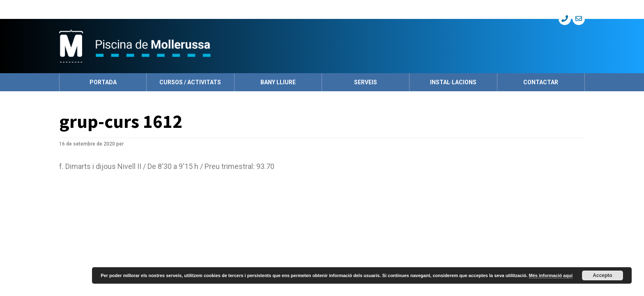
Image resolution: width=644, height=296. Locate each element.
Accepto (602, 275)
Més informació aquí (551, 275)
